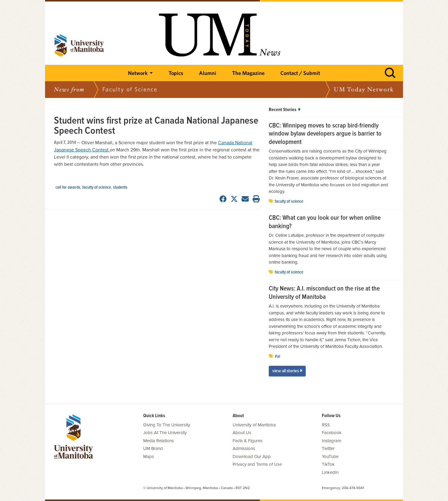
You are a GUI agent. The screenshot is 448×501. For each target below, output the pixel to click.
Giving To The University (167, 425)
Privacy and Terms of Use (257, 464)
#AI (277, 356)
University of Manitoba (254, 425)
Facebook (332, 433)
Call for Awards (68, 188)
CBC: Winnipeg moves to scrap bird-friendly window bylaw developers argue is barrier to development (325, 134)
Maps (149, 457)
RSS (326, 425)
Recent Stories (285, 110)
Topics (176, 73)
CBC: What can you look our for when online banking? (325, 222)
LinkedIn (330, 472)
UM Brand (153, 448)
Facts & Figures (248, 441)
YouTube (330, 457)
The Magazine (248, 73)
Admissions (244, 448)
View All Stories (287, 371)
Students (120, 188)
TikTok (328, 464)
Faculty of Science (97, 188)
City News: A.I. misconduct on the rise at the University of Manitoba (324, 293)
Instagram (332, 441)
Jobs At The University (165, 433)
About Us (242, 433)
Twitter (328, 448)
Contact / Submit (300, 73)
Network (138, 73)
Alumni (208, 73)
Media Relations (159, 441)
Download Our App (252, 457)
